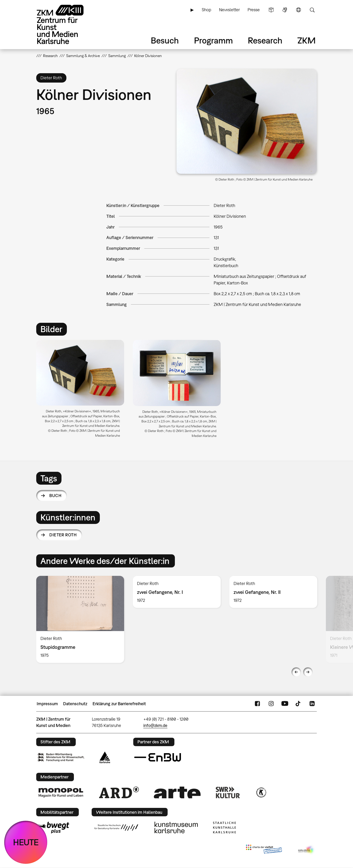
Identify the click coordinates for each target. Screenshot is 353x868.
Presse (254, 10)
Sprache (299, 10)
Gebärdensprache (285, 10)
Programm (213, 40)
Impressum (47, 704)
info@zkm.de (155, 725)
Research (265, 40)
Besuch (165, 40)
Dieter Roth (63, 535)
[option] (80, 390)
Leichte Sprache (271, 10)
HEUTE (26, 842)
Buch (55, 496)
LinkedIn (312, 704)
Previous (296, 672)
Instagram (271, 704)
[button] (247, 121)
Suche (312, 10)
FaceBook (257, 704)
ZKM (306, 40)
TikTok (299, 704)
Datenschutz (75, 704)
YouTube (285, 704)
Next (308, 672)
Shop (206, 10)
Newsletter (229, 10)
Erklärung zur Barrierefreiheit (119, 704)
